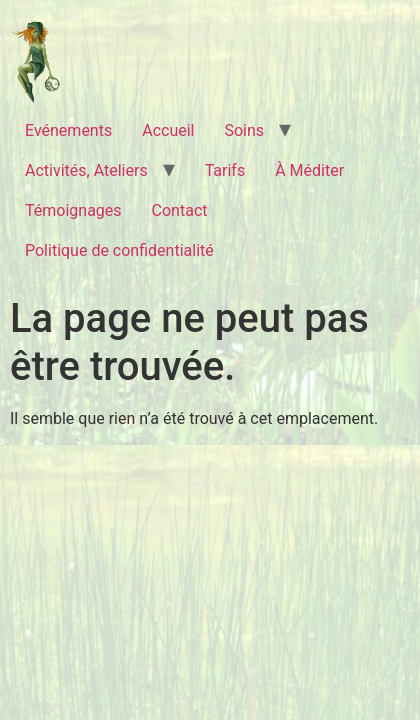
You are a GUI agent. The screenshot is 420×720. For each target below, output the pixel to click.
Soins (244, 130)
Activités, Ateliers (86, 170)
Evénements (68, 130)
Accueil (168, 130)
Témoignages (73, 210)
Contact (180, 210)
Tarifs (225, 170)
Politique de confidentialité (119, 250)
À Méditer (309, 170)
